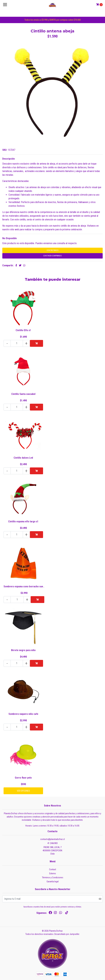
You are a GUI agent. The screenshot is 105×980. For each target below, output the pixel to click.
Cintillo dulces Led (23, 458)
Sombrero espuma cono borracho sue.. (24, 586)
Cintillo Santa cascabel (23, 394)
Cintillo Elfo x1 (23, 330)
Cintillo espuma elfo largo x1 (23, 521)
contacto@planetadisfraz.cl (52, 839)
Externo (53, 873)
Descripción (9, 159)
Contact (53, 869)
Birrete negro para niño (23, 650)
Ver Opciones (23, 791)
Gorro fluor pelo (23, 778)
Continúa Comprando (52, 256)
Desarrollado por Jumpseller (67, 934)
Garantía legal (53, 882)
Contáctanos (52, 250)
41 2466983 (52, 843)
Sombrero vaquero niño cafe (23, 714)
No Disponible (10, 238)
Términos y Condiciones (53, 877)
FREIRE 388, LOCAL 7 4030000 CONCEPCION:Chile (53, 851)
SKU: (5, 150)
